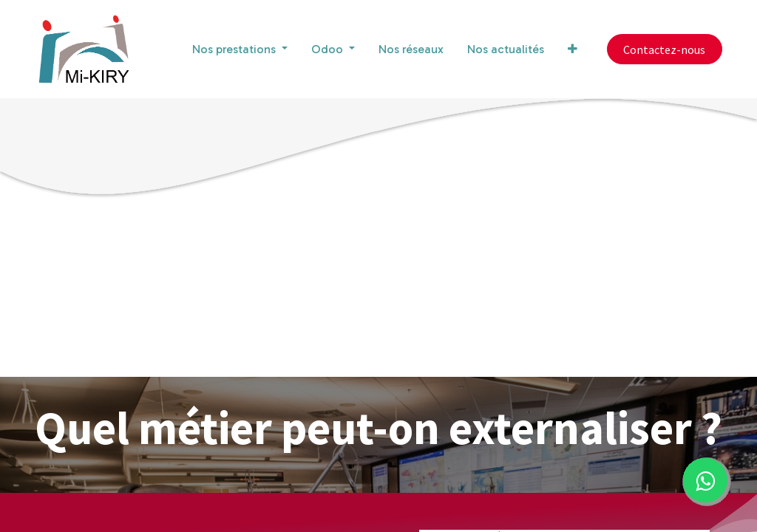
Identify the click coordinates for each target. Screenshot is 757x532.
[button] (573, 50)
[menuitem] (411, 50)
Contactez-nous (664, 50)
